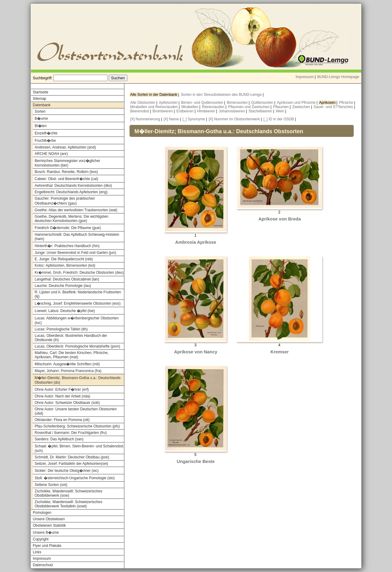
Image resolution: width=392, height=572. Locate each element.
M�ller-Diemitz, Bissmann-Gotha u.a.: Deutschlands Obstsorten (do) (78, 380)
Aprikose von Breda (280, 219)
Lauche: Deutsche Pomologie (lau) (63, 286)
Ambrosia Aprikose (196, 242)
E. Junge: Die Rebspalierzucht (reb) (64, 259)
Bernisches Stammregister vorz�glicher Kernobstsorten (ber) (67, 163)
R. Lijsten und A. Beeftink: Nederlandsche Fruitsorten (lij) (78, 294)
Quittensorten (263, 103)
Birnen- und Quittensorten (203, 103)
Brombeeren (163, 111)
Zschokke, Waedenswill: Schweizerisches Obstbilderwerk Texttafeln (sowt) (68, 504)
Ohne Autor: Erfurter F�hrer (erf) (62, 389)
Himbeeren (207, 111)
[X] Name (171, 119)
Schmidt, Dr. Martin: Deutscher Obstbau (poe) (72, 457)
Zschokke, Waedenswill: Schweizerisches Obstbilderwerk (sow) (68, 493)
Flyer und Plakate (47, 546)
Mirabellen (190, 107)
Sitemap (40, 99)
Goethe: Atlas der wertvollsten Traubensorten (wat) (76, 210)
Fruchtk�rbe (45, 141)
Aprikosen (328, 103)
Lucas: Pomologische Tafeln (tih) (61, 329)
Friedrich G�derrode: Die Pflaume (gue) (68, 228)
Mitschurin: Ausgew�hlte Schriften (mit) (67, 364)
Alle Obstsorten (143, 103)
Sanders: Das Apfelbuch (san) (59, 439)
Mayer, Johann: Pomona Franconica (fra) (68, 371)
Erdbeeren (185, 111)
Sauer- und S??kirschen (334, 107)
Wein (281, 111)
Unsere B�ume (46, 532)
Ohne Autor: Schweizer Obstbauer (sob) (67, 403)
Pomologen (42, 513)
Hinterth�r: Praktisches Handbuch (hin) (67, 246)
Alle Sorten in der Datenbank (154, 95)
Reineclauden (214, 107)
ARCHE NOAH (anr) (51, 154)
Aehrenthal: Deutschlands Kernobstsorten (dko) (73, 186)
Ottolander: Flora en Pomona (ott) (62, 420)
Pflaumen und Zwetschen (249, 107)
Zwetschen (302, 107)
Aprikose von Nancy (196, 352)
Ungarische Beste (196, 461)
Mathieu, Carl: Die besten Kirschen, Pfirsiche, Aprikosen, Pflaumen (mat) (72, 355)
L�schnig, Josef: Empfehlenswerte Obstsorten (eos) (78, 303)
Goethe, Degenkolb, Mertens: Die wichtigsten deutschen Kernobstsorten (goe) (72, 219)
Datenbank (42, 105)
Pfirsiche (347, 103)
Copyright (41, 539)
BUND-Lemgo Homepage (338, 77)
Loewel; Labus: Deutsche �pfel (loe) (65, 311)
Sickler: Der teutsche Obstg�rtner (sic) (67, 471)
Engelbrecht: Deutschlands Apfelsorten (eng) (71, 192)
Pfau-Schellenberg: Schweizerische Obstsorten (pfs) (77, 426)
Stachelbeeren (261, 111)
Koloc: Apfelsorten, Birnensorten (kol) (65, 265)
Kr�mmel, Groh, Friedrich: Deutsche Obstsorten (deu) (79, 273)
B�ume (41, 119)
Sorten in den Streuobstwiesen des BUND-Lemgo (222, 95)
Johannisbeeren (232, 111)
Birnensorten (238, 103)
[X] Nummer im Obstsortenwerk (234, 119)
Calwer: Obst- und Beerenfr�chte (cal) (66, 179)
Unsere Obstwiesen (49, 519)
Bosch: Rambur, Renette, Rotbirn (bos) (66, 172)
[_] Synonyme (194, 119)
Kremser (279, 352)
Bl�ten (41, 126)
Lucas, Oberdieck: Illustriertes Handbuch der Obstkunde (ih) (71, 338)
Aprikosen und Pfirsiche (297, 103)
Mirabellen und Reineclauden (155, 107)
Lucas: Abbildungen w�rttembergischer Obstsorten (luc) (77, 320)
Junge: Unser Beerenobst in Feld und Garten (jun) (75, 253)
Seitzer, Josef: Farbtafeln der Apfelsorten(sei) (71, 464)
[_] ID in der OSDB (279, 119)
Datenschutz (43, 565)
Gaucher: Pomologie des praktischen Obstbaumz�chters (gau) (65, 201)
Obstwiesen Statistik (49, 525)
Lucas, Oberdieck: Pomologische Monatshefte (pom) (77, 346)
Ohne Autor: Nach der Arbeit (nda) (62, 396)
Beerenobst (140, 111)
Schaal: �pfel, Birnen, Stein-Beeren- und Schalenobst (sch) (79, 448)
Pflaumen (281, 107)
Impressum (305, 77)
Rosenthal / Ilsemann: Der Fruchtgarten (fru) (71, 433)
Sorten (40, 111)
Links (37, 552)
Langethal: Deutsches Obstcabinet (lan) (67, 279)
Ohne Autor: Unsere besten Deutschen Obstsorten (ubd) (76, 411)
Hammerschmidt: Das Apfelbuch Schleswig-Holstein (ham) (77, 237)
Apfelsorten (169, 103)
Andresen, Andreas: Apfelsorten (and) (65, 147)
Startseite (41, 92)
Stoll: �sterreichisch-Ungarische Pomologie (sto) (75, 478)
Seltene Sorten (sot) (51, 485)
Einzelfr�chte (46, 133)
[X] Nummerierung (145, 119)
